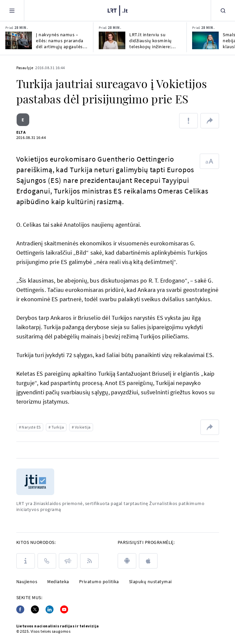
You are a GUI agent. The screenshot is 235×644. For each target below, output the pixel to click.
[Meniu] (12, 10)
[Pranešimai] (68, 561)
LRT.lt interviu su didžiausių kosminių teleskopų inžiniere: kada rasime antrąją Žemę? (151, 41)
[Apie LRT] (26, 561)
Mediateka (58, 581)
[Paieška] (223, 10)
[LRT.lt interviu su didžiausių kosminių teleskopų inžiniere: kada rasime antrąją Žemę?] (112, 40)
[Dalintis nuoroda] (210, 121)
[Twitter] (35, 609)
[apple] (148, 561)
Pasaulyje (25, 68)
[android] (127, 561)
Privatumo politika (99, 581)
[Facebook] (20, 609)
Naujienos (27, 581)
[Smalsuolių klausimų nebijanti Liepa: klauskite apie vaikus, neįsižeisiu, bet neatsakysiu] (205, 40)
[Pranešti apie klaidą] (188, 121)
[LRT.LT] (118, 11)
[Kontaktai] (47, 561)
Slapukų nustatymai (150, 581)
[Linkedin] (50, 609)
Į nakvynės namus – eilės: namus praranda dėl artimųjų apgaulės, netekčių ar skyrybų (60, 41)
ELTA (21, 132)
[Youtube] (64, 609)
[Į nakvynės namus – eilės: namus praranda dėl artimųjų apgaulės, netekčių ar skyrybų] (19, 40)
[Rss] (89, 561)
